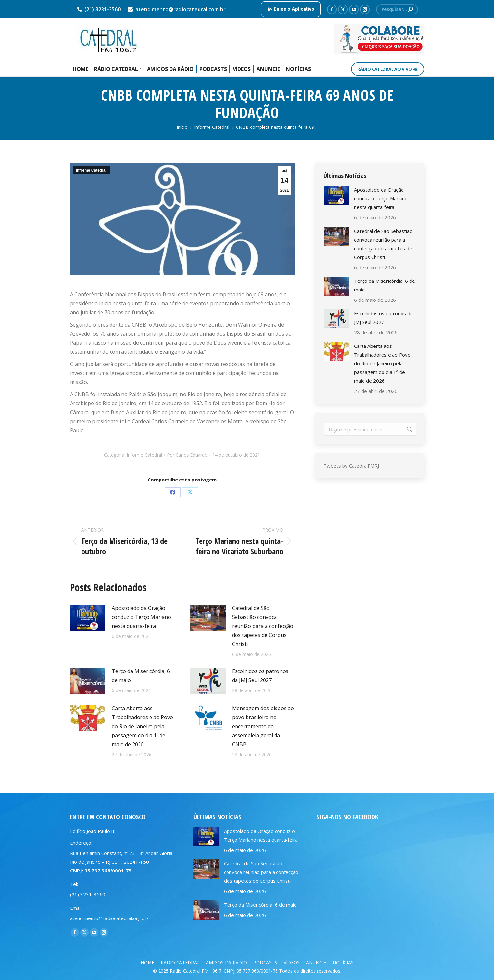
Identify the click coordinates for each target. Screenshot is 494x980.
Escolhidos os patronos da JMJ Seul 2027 (260, 676)
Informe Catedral (91, 170)
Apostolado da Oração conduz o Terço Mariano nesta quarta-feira (141, 617)
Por (187, 455)
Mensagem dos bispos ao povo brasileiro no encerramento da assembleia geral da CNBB (263, 726)
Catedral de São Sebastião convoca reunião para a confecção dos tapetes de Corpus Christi (263, 626)
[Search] (397, 9)
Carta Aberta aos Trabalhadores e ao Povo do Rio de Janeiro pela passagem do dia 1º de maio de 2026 (142, 726)
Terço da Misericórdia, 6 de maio (141, 676)
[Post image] (88, 618)
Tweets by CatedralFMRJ (351, 466)
